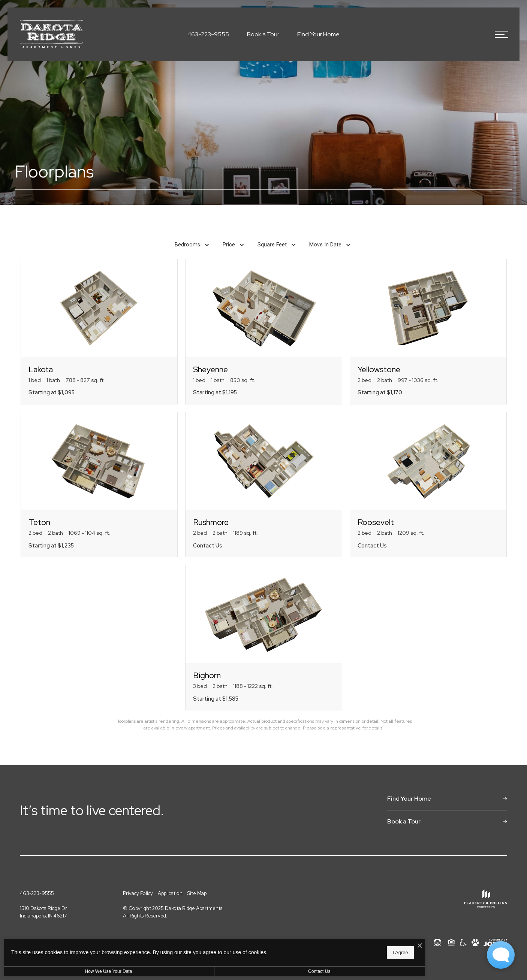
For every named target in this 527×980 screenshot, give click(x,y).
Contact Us (200, 971)
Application (170, 893)
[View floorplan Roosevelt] (428, 485)
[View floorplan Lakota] (99, 332)
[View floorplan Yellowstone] (428, 332)
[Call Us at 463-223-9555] (208, 34)
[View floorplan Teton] (99, 485)
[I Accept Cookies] (261, 942)
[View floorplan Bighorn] (264, 638)
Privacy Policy (138, 893)
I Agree (242, 950)
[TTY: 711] (437, 943)
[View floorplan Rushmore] (264, 485)
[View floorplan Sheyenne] (264, 332)
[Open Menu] (502, 34)
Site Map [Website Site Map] (197, 893)
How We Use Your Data (69, 971)
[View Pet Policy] (475, 943)
